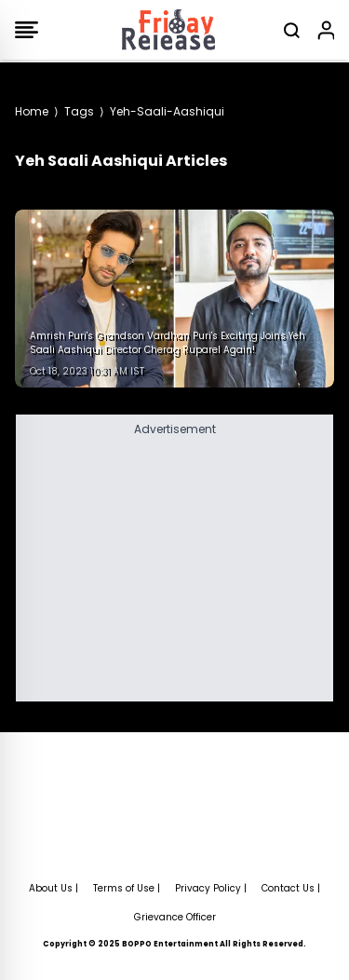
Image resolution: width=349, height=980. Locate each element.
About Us (51, 888)
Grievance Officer (175, 917)
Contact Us (288, 888)
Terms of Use (124, 888)
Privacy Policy (208, 888)
